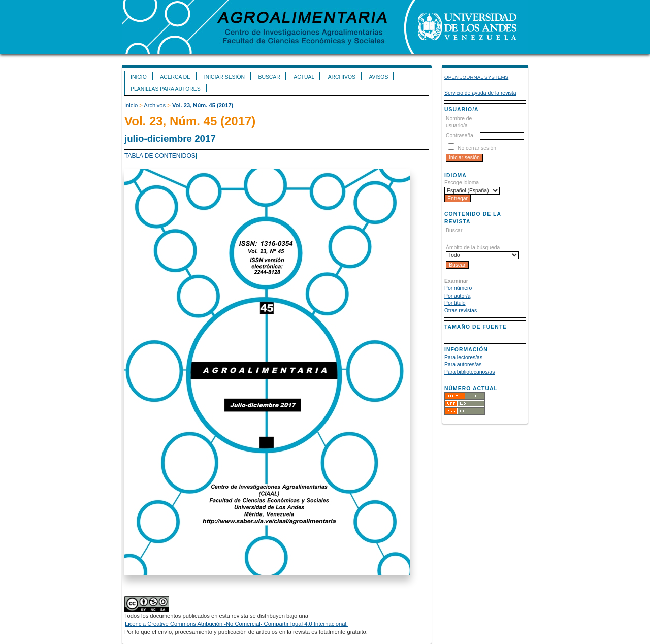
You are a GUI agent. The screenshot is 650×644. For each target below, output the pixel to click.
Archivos (342, 77)
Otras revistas (461, 311)
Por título (455, 303)
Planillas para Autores (166, 89)
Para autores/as (463, 364)
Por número (458, 288)
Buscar (269, 77)
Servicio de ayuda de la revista (480, 93)
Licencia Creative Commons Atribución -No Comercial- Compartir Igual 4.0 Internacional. (236, 624)
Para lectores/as (463, 357)
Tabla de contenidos (160, 156)
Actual (304, 77)
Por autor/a (457, 296)
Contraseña (460, 135)
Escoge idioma (462, 183)
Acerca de (175, 77)
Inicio (139, 77)
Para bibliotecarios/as (469, 372)
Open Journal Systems (476, 77)
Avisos (378, 77)
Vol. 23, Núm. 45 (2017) (203, 105)
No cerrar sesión (477, 148)
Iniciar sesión (224, 77)
